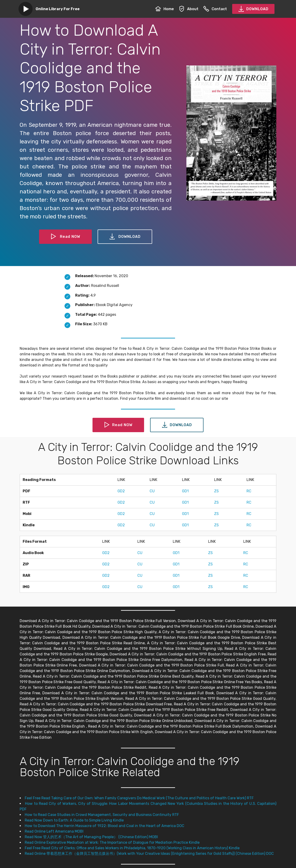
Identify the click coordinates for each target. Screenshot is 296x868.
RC (249, 491)
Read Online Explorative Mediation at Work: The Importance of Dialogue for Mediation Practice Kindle (112, 842)
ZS (216, 491)
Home (165, 9)
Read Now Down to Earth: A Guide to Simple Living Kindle (74, 820)
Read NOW (65, 237)
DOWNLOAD (253, 9)
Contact (215, 9)
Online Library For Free (58, 9)
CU (152, 491)
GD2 (121, 491)
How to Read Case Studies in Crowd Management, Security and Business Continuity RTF (102, 815)
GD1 (185, 491)
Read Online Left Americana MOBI (54, 831)
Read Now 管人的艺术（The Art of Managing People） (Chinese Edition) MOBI (91, 837)
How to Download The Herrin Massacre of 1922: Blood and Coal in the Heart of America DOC (105, 826)
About (189, 9)
